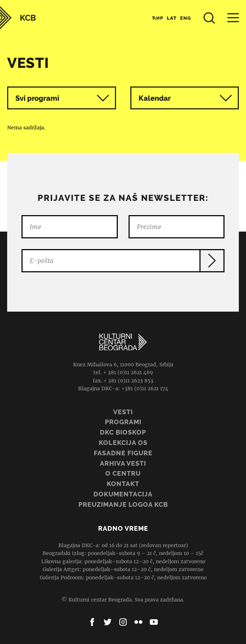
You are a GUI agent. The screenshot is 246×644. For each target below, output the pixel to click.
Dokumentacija (123, 494)
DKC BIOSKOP (123, 432)
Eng (186, 18)
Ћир (158, 18)
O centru (123, 473)
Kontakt (123, 484)
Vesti (123, 412)
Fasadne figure (123, 453)
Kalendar (185, 98)
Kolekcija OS (123, 443)
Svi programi (62, 98)
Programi (123, 422)
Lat (172, 18)
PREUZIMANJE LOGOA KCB (123, 504)
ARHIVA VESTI (123, 463)
